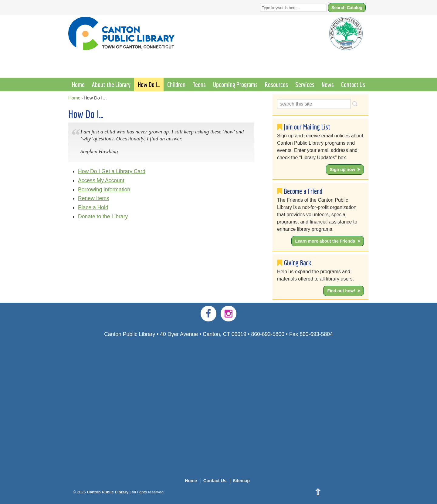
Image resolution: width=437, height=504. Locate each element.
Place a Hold (93, 207)
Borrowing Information (104, 190)
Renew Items (94, 198)
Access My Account (101, 180)
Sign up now (342, 170)
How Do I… (149, 84)
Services (305, 84)
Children (176, 84)
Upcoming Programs (235, 84)
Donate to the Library (103, 217)
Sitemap (241, 481)
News (328, 84)
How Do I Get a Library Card (112, 171)
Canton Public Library (108, 492)
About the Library (111, 84)
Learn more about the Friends (325, 241)
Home (78, 84)
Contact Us (353, 84)
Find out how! (341, 291)
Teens (199, 84)
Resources (276, 84)
